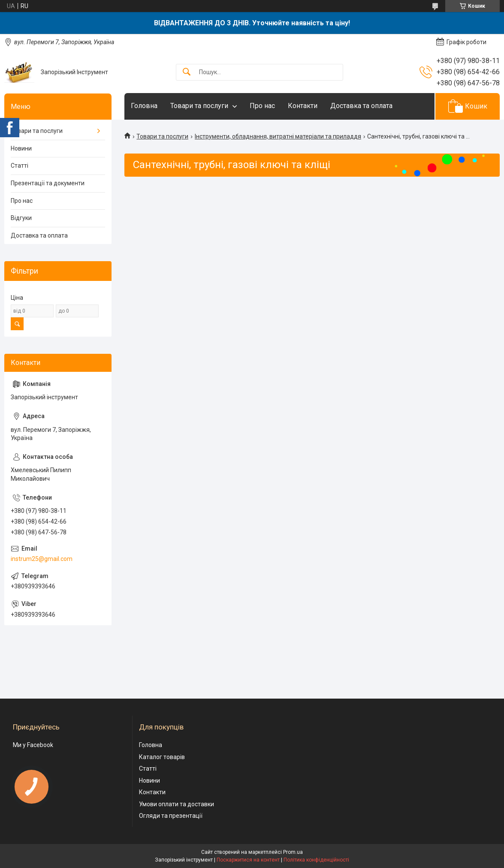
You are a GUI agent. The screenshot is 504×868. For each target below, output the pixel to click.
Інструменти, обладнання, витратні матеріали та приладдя (278, 136)
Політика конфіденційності (316, 860)
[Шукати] (187, 72)
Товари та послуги (199, 106)
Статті (20, 166)
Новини (21, 148)
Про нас (262, 106)
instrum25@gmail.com (42, 559)
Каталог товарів (162, 757)
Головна (144, 106)
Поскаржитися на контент (248, 860)
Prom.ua (293, 852)
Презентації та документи (48, 183)
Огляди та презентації (171, 816)
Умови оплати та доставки (177, 804)
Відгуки (21, 218)
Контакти (303, 106)
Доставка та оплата (361, 106)
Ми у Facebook (33, 745)
